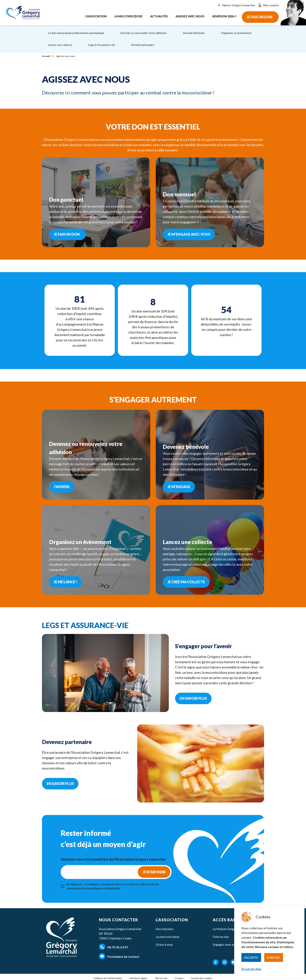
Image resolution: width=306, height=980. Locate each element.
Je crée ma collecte (186, 582)
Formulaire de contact (119, 956)
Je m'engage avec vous (189, 234)
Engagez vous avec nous (229, 944)
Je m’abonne (154, 872)
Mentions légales (139, 978)
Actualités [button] (159, 16)
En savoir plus (251, 969)
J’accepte (251, 957)
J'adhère (62, 487)
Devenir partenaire (143, 45)
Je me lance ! (65, 582)
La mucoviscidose (168, 937)
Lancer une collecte (60, 45)
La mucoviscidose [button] (128, 16)
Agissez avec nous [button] (190, 16)
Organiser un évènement (236, 33)
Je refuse (273, 957)
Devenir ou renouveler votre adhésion (144, 33)
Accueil (46, 56)
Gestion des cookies (202, 978)
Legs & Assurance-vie (102, 45)
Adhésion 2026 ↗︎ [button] (224, 16)
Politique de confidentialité (108, 978)
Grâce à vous (164, 944)
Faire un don (221, 937)
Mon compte (268, 5)
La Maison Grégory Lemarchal (233, 929)
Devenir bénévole (194, 33)
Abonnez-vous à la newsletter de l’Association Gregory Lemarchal (113, 859)
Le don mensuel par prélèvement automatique (76, 33)
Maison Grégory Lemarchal (237, 5)
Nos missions (165, 929)
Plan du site (161, 978)
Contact (179, 978)
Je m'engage (179, 487)
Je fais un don (259, 17)
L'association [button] (96, 16)
